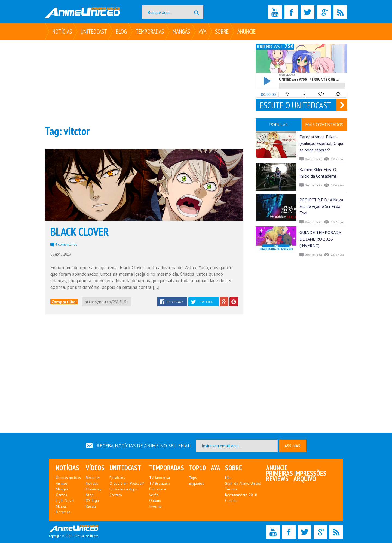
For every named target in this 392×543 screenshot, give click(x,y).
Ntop (90, 495)
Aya (203, 31)
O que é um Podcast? (127, 483)
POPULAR (279, 125)
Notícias (62, 31)
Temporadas (150, 31)
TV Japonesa (160, 478)
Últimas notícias (68, 478)
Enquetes (196, 483)
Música (61, 506)
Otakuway (94, 489)
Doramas (63, 512)
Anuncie (246, 31)
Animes (62, 483)
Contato (116, 495)
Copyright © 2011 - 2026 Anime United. (74, 532)
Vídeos (95, 468)
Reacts (91, 506)
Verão (154, 495)
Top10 (197, 468)
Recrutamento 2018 (241, 495)
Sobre (222, 31)
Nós (228, 478)
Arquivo (305, 479)
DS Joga (92, 500)
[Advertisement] (144, 82)
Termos (231, 489)
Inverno (155, 506)
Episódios (117, 478)
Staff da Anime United (243, 483)
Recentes (93, 478)
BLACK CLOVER (79, 232)
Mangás (181, 31)
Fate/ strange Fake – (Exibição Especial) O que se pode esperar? (322, 143)
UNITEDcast (94, 31)
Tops (193, 478)
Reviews (277, 479)
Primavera (157, 489)
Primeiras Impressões (296, 473)
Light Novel (65, 500)
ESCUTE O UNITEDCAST (295, 105)
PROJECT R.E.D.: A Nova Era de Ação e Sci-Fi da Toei (321, 206)
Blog (121, 31)
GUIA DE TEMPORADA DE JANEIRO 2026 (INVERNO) (320, 239)
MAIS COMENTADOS (324, 125)
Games (61, 495)
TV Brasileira (160, 483)
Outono (155, 500)
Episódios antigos (124, 489)
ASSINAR (293, 446)
